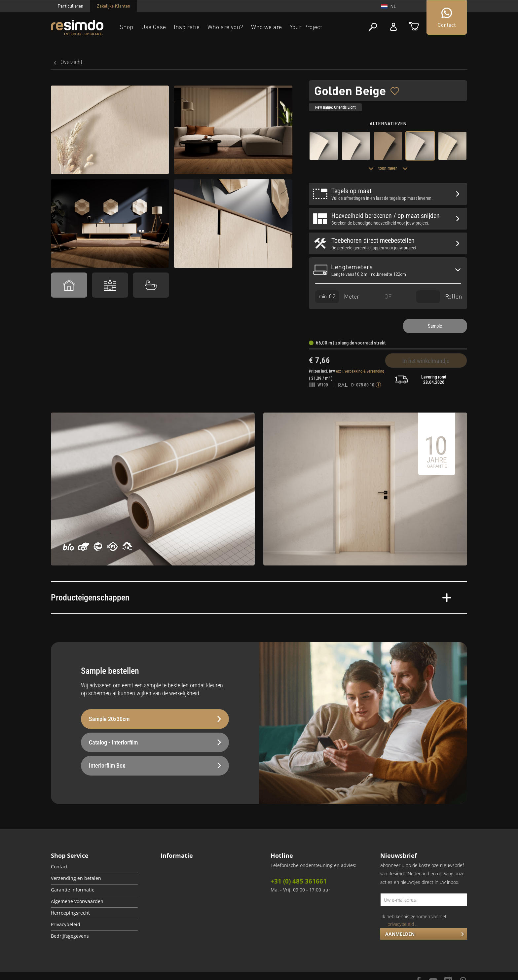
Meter (337, 296)
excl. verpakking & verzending (360, 371)
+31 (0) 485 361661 (299, 881)
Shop (127, 27)
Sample (435, 326)
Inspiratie (187, 27)
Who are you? (225, 27)
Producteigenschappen (251, 598)
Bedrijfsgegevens (70, 936)
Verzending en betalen (76, 878)
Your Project (306, 27)
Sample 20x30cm (155, 719)
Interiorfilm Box (155, 765)
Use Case (153, 27)
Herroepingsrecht (70, 913)
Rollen (439, 296)
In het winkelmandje (426, 361)
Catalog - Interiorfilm (155, 742)
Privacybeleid (66, 925)
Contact (59, 867)
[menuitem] (94, 867)
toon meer (388, 168)
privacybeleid (401, 924)
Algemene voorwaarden (77, 901)
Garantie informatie (73, 890)
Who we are (266, 27)
